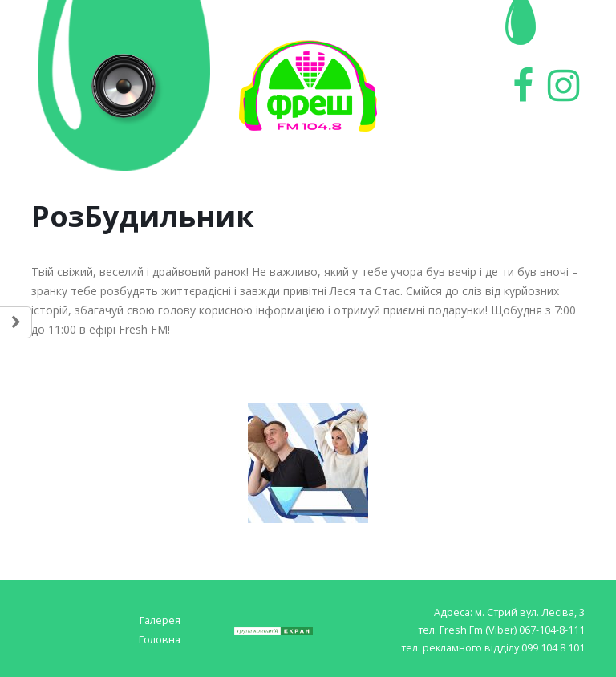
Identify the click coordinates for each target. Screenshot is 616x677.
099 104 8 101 (553, 648)
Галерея (160, 620)
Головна (160, 640)
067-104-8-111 (552, 630)
